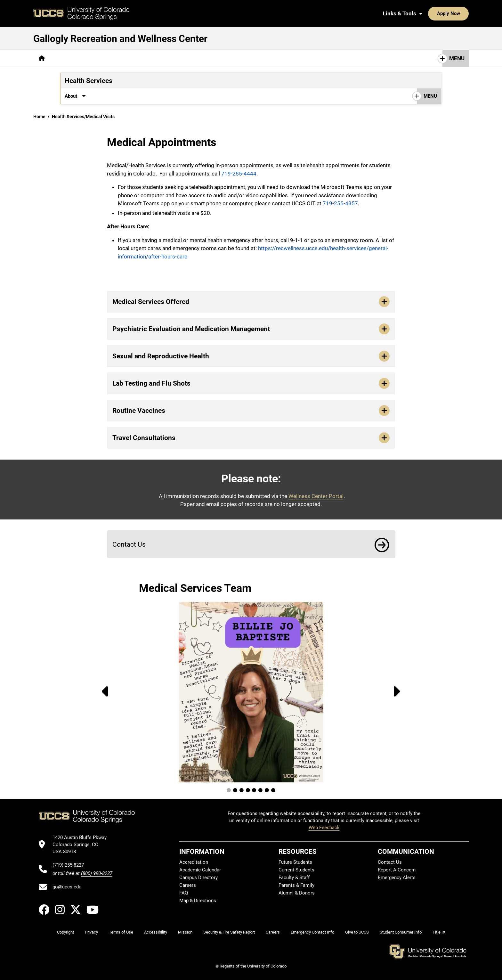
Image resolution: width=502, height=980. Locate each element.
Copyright (65, 932)
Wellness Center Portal (316, 496)
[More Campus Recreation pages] (120, 58)
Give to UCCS (357, 932)
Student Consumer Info (401, 932)
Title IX (439, 932)
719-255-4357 (340, 203)
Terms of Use (121, 932)
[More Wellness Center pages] (185, 58)
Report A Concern (397, 870)
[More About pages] (68, 58)
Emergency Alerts (397, 878)
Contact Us (213, 96)
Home (39, 117)
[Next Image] (399, 692)
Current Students (296, 870)
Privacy (91, 932)
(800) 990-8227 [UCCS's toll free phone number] (97, 873)
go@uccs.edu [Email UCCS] (67, 887)
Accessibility (156, 932)
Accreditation (194, 862)
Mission (185, 932)
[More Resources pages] (177, 96)
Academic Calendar (200, 870)
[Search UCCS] (462, 13)
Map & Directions (198, 901)
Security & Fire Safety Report (229, 932)
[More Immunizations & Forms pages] (123, 96)
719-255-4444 (239, 174)
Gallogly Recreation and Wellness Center (120, 39)
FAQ (184, 893)
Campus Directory (198, 878)
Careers (188, 885)
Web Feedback (324, 828)
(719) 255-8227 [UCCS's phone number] (68, 865)
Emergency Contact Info (312, 932)
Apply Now (429, 13)
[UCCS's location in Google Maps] (82, 845)
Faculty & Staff (294, 878)
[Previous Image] (103, 692)
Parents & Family (296, 885)
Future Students (295, 862)
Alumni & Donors (297, 893)
